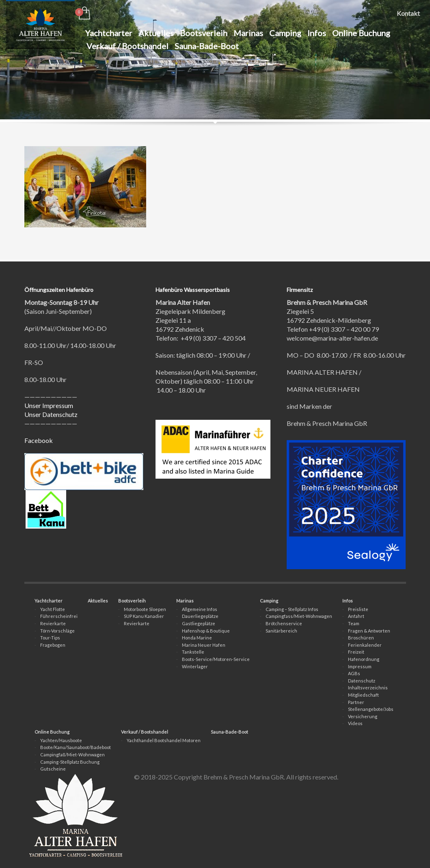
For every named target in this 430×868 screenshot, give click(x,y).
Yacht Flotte (53, 609)
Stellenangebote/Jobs (371, 709)
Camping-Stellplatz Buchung (70, 762)
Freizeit (356, 652)
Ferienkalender (365, 645)
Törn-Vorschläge (57, 631)
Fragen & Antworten (369, 631)
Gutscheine (53, 769)
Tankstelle (193, 652)
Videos (355, 723)
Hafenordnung (364, 659)
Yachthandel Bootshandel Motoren (164, 740)
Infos (348, 601)
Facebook (39, 440)
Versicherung (363, 716)
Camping (269, 601)
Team (354, 623)
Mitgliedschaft (363, 695)
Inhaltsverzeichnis (368, 688)
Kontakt (408, 13)
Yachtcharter (49, 601)
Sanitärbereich (281, 631)
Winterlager (195, 666)
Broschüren (361, 638)
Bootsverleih (132, 601)
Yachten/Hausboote (61, 740)
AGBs (354, 673)
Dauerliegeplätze (200, 616)
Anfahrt (356, 616)
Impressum (360, 666)
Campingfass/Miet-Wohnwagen (299, 616)
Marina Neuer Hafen (204, 645)
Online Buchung (52, 732)
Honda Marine (197, 638)
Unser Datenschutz (51, 414)
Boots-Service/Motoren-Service (216, 659)
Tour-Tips (50, 638)
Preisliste (358, 609)
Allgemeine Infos (200, 609)
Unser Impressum (49, 405)
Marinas (185, 601)
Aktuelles (98, 601)
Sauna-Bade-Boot (229, 732)
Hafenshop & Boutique (206, 631)
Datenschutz (362, 681)
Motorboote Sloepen (145, 609)
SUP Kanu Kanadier (144, 616)
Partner (356, 702)
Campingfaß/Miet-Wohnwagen (72, 755)
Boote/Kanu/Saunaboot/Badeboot (76, 747)
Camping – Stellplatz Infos (292, 609)
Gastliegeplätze (199, 623)
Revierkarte (53, 623)
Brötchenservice (284, 623)
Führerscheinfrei (59, 616)
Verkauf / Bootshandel (145, 732)
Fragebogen (53, 645)
